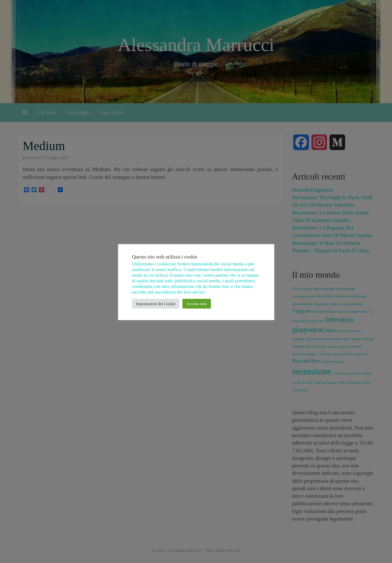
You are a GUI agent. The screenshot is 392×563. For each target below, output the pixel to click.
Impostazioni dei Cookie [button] (156, 304)
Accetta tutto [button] (197, 304)
